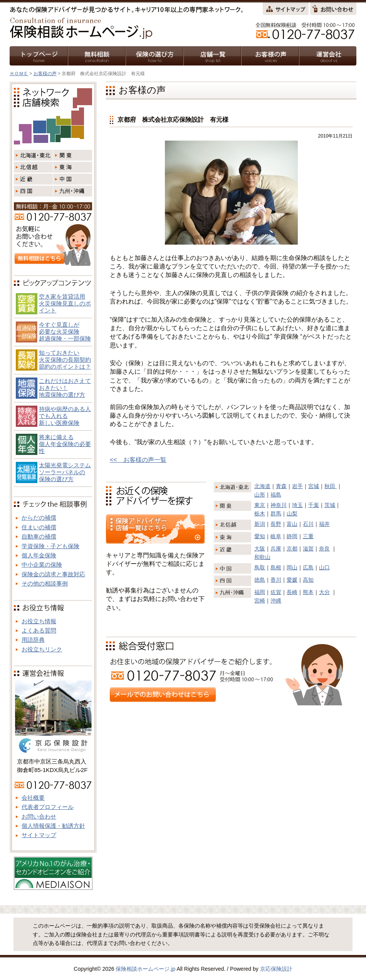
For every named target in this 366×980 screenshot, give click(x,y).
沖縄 (276, 601)
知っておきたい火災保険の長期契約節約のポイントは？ (65, 360)
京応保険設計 (276, 969)
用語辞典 (33, 640)
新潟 (260, 524)
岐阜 (276, 536)
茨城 (330, 505)
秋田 (331, 486)
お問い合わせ (39, 816)
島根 (276, 567)
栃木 (260, 513)
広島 (308, 567)
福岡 (260, 592)
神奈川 (279, 505)
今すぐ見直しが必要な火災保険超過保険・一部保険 (65, 331)
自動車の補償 (39, 536)
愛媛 (292, 580)
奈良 (324, 549)
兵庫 (276, 549)
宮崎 (260, 601)
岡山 (292, 567)
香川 (276, 580)
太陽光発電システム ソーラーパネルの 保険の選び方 (65, 472)
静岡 (292, 536)
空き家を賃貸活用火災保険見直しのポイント (65, 303)
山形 (260, 495)
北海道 (262, 486)
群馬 (276, 513)
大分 (324, 592)
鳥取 (260, 567)
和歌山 (262, 557)
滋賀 (308, 549)
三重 (308, 536)
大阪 (260, 549)
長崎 (292, 592)
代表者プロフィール (48, 807)
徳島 (260, 580)
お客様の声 (45, 74)
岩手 (297, 486)
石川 (308, 524)
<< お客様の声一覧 (138, 460)
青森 (281, 486)
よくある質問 (39, 630)
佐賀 (276, 592)
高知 (308, 580)
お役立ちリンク (42, 649)
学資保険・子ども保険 (50, 546)
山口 (324, 567)
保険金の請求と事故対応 (53, 574)
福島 (276, 495)
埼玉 (297, 505)
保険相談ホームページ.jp (145, 969)
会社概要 (33, 798)
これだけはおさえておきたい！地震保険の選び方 (65, 388)
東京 (260, 505)
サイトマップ (39, 835)
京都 (292, 549)
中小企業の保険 (42, 565)
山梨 (292, 513)
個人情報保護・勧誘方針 (53, 826)
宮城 (314, 486)
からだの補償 (39, 518)
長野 (276, 524)
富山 (292, 524)
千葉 (314, 505)
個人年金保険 (39, 555)
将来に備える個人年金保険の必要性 (65, 444)
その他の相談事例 (45, 583)
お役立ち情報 (39, 621)
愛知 (260, 536)
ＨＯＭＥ (19, 74)
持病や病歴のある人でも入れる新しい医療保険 (65, 416)
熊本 (308, 592)
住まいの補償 (39, 527)
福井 (324, 524)
